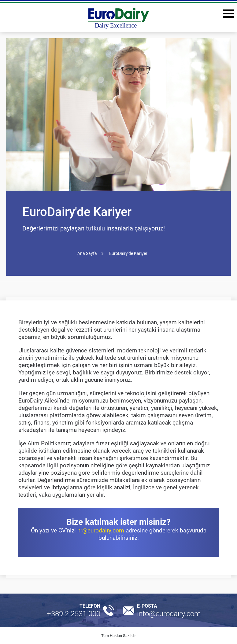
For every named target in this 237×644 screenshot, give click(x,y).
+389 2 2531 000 (74, 614)
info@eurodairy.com (169, 614)
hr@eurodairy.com (101, 530)
